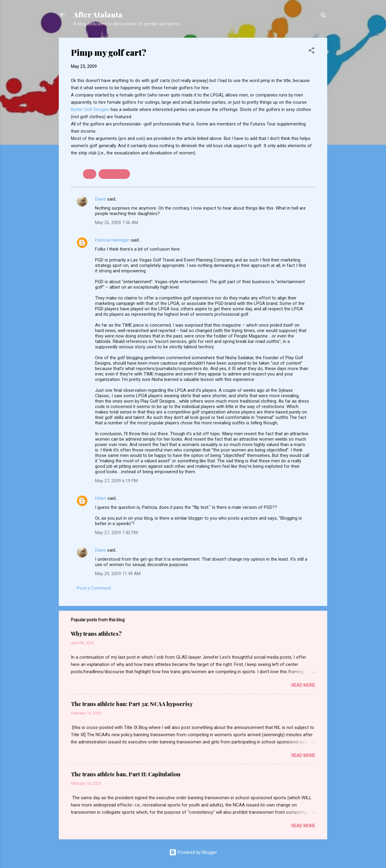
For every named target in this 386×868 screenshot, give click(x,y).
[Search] (324, 16)
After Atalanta (98, 14)
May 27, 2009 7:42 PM (116, 533)
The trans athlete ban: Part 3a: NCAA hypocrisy (132, 704)
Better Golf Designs (91, 109)
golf (90, 174)
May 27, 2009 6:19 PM (116, 481)
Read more (303, 685)
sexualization (114, 174)
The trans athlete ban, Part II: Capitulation (126, 774)
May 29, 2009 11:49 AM (118, 574)
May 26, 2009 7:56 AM (117, 223)
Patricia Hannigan (112, 240)
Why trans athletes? (96, 634)
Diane (100, 199)
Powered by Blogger (193, 852)
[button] (312, 51)
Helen (101, 498)
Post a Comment (94, 588)
